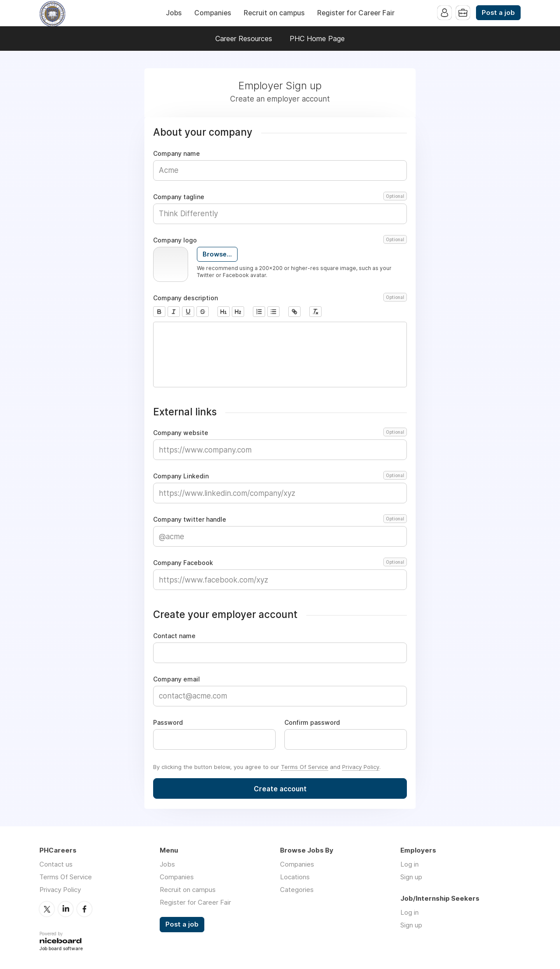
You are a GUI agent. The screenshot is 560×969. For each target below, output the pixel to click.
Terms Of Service (304, 767)
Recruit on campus (274, 13)
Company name (177, 154)
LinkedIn (66, 909)
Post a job (498, 13)
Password (168, 723)
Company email (177, 679)
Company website (280, 433)
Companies (213, 13)
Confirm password (312, 723)
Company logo (280, 240)
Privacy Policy (361, 767)
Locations (295, 877)
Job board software (61, 949)
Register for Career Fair (356, 13)
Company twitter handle (280, 520)
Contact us (56, 864)
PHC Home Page (317, 39)
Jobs (174, 13)
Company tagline (280, 197)
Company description (280, 298)
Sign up (411, 877)
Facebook (84, 909)
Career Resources (244, 39)
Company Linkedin (280, 476)
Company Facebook (280, 563)
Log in (409, 864)
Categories (297, 890)
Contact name (174, 636)
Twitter (47, 909)
